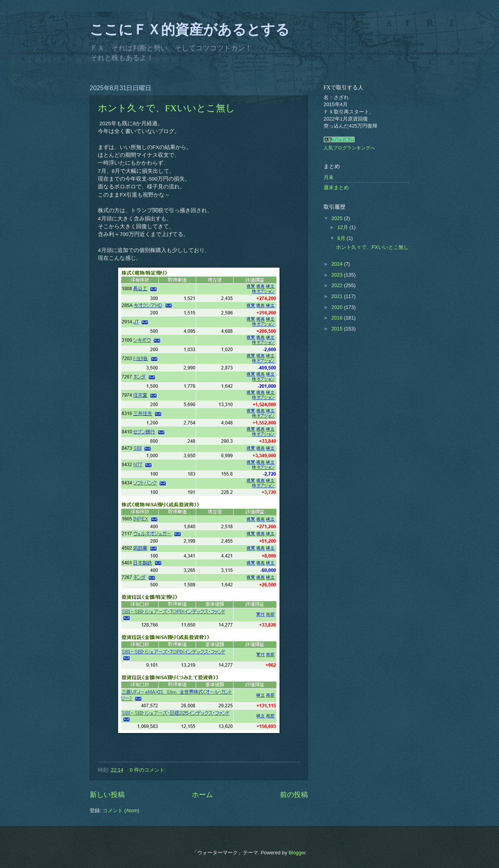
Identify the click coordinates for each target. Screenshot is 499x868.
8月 (342, 238)
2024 (338, 264)
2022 (338, 285)
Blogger (297, 853)
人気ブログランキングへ (349, 148)
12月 (343, 227)
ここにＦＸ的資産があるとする (190, 30)
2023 (338, 275)
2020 (338, 307)
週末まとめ (336, 187)
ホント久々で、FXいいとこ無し (166, 108)
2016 (338, 318)
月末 (329, 177)
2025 (338, 218)
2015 (338, 329)
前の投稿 (294, 795)
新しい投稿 (107, 795)
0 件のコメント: (149, 770)
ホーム (202, 795)
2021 (338, 296)
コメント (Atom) (121, 810)
